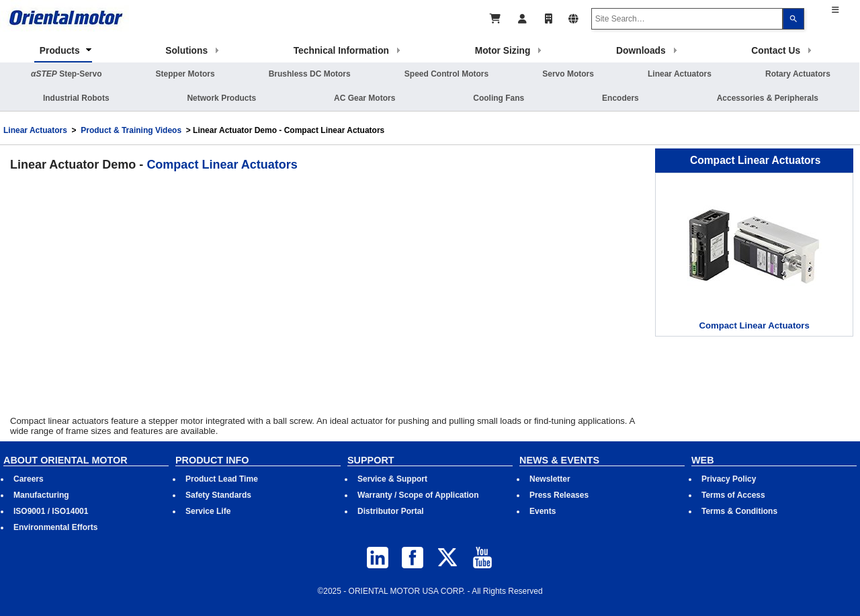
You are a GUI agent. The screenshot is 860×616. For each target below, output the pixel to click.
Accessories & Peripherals (768, 98)
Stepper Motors (185, 74)
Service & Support (392, 479)
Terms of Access (733, 495)
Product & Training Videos (131, 130)
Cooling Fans (499, 98)
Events (543, 511)
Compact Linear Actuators (222, 165)
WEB (703, 460)
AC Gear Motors (364, 98)
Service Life (208, 511)
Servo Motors (568, 74)
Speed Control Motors (446, 74)
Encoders (620, 98)
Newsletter (550, 479)
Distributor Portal (391, 511)
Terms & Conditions (739, 511)
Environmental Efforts (55, 527)
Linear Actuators (680, 74)
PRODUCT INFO (212, 460)
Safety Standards (218, 495)
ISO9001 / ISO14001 (51, 511)
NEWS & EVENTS (559, 460)
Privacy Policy (729, 479)
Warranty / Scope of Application (418, 495)
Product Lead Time (222, 479)
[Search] (793, 19)
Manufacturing (41, 495)
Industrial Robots (76, 98)
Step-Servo (66, 74)
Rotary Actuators (798, 74)
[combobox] (687, 19)
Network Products (221, 98)
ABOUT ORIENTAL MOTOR (66, 460)
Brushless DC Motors (310, 74)
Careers (29, 479)
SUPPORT (371, 460)
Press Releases (559, 495)
